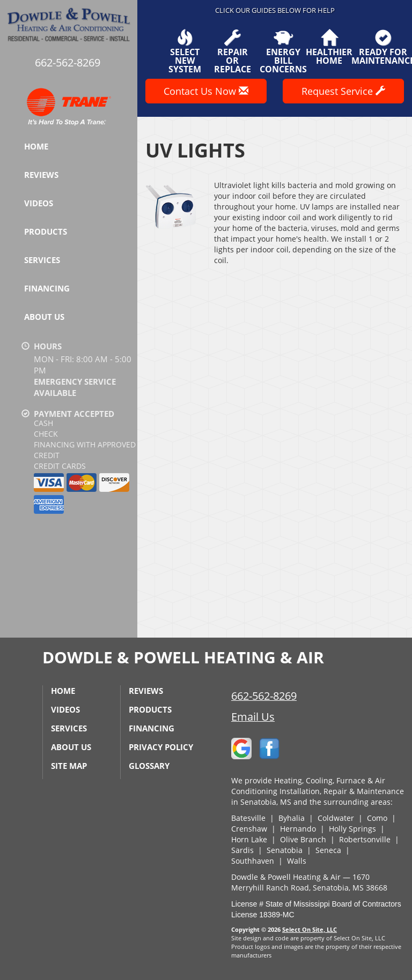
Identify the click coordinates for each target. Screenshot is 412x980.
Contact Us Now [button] (206, 91)
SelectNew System (185, 51)
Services (42, 260)
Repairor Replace (233, 51)
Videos (39, 203)
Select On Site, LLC (310, 929)
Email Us (253, 717)
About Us (44, 317)
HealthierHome (329, 47)
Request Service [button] (343, 91)
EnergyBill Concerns (283, 51)
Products (46, 231)
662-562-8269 (264, 696)
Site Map (69, 766)
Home (36, 146)
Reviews (41, 175)
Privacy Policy (161, 747)
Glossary (149, 766)
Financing (47, 288)
